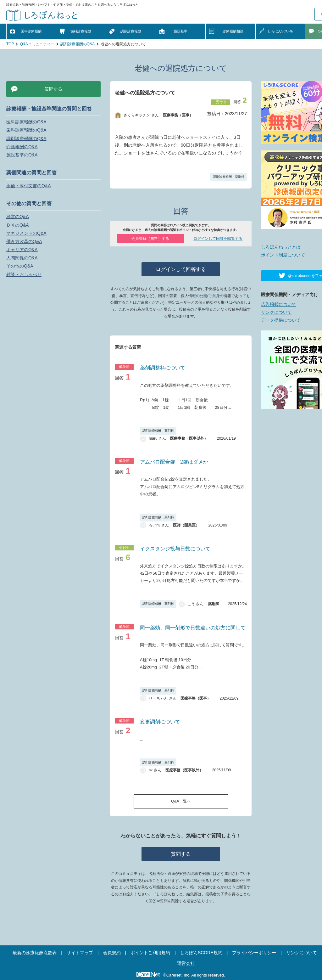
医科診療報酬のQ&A (26, 122)
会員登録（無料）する (150, 239)
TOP (10, 44)
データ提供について (281, 320)
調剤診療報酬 (131, 31)
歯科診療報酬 (81, 31)
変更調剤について (160, 722)
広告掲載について (279, 304)
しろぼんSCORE (280, 31)
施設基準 (180, 31)
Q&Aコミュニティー (37, 44)
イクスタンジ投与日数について (175, 549)
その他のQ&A (20, 266)
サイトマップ (80, 953)
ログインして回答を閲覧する (218, 239)
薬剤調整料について (163, 368)
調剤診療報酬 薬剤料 (229, 177)
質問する (181, 854)
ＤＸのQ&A (18, 225)
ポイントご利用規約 (150, 953)
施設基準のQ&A (22, 155)
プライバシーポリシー (254, 953)
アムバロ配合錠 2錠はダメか (174, 462)
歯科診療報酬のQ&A (26, 130)
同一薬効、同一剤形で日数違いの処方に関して (193, 628)
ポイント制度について (283, 255)
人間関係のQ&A (22, 258)
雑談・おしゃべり (24, 274)
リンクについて (276, 312)
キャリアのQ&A (22, 250)
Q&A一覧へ (181, 801)
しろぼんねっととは (281, 247)
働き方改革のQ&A (24, 241)
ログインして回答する (181, 269)
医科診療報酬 (31, 31)
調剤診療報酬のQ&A (78, 44)
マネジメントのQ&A (26, 233)
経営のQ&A (18, 217)
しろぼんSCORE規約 (201, 953)
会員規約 (112, 953)
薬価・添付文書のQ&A (29, 186)
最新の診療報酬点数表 (35, 953)
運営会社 (186, 963)
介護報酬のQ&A (22, 147)
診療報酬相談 (233, 31)
